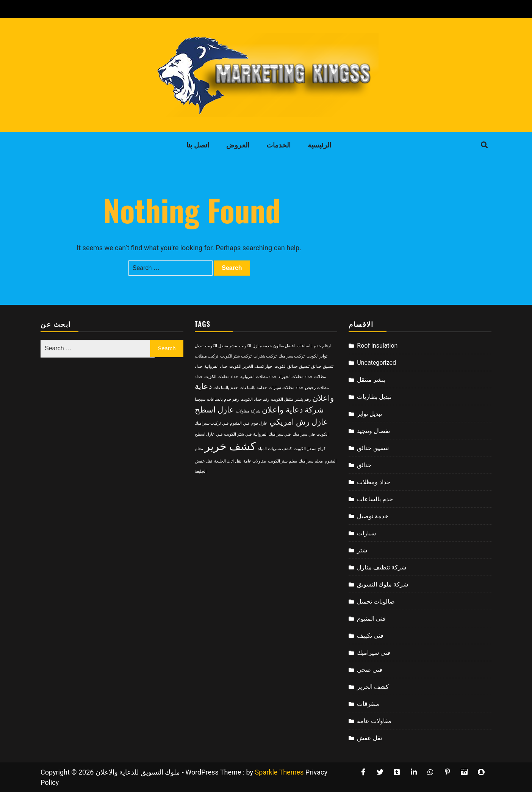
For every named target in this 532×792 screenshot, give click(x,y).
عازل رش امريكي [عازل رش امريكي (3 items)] (299, 422)
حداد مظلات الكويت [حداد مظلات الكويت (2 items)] (221, 377)
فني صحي (370, 670)
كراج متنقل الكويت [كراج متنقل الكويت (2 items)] (310, 449)
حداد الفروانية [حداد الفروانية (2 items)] (216, 366)
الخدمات (279, 145)
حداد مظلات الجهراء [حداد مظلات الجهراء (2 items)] (296, 377)
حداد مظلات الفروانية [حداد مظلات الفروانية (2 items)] (258, 377)
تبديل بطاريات (374, 397)
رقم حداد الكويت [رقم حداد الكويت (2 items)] (255, 399)
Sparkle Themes (279, 772)
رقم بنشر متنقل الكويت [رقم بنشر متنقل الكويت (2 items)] (291, 399)
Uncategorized (376, 363)
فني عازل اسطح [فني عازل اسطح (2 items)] (209, 434)
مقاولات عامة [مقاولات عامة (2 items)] (255, 461)
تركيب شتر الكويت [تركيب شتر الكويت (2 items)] (236, 356)
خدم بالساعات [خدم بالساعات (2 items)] (226, 388)
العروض (238, 145)
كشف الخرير (373, 687)
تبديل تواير (369, 414)
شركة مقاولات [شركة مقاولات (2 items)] (248, 411)
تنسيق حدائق (373, 448)
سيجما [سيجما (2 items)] (200, 399)
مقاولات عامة (374, 721)
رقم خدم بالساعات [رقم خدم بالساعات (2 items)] (223, 399)
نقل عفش (369, 738)
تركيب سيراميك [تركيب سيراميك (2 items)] (292, 356)
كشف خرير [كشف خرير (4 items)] (230, 446)
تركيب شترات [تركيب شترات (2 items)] (265, 356)
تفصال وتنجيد (373, 431)
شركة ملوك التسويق (383, 584)
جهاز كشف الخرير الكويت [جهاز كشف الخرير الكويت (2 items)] (251, 366)
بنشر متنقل (371, 380)
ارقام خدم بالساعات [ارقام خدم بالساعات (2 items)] (314, 346)
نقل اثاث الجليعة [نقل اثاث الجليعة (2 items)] (228, 461)
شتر (362, 550)
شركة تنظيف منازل (382, 567)
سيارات (366, 533)
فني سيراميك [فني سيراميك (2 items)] (304, 434)
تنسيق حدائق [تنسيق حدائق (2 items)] (322, 366)
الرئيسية (320, 145)
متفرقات (368, 704)
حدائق (364, 465)
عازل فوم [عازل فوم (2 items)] (260, 423)
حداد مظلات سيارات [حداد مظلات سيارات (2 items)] (286, 388)
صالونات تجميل (376, 601)
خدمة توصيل (373, 516)
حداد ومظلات (374, 482)
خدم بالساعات (375, 499)
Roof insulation (377, 346)
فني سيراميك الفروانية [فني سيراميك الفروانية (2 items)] (272, 434)
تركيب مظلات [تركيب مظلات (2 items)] (207, 356)
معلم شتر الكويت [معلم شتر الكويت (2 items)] (282, 461)
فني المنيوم (371, 619)
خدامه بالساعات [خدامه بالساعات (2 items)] (253, 388)
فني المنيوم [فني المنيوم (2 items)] (240, 423)
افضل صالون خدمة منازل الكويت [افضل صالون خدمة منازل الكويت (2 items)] (267, 346)
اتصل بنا (198, 145)
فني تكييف (370, 636)
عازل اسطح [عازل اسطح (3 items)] (214, 410)
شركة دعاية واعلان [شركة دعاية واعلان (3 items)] (293, 410)
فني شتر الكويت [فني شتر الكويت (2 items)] (238, 434)
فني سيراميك (374, 653)
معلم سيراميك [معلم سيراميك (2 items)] (311, 461)
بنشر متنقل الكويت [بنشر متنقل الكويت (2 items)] (221, 346)
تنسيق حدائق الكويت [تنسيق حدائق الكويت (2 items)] (292, 366)
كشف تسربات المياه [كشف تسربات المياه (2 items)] (275, 449)
